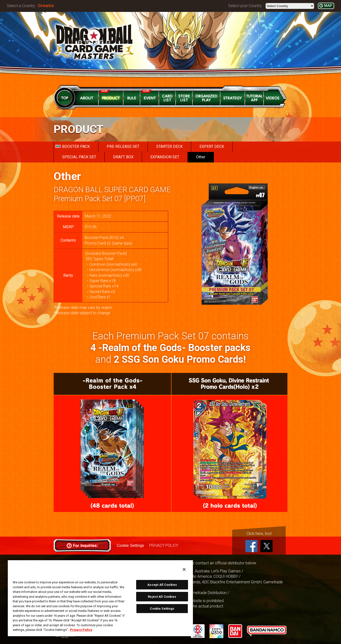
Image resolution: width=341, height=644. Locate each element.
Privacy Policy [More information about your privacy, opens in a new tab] (81, 630)
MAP (328, 6)
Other (201, 157)
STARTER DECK (169, 147)
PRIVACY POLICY (163, 545)
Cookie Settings (130, 545)
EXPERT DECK (212, 147)
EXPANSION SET (165, 157)
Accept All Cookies (162, 585)
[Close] (184, 569)
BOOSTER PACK (73, 147)
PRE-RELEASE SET (123, 147)
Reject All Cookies (162, 597)
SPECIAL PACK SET (79, 157)
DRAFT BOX (123, 157)
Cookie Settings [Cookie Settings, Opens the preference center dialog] (162, 609)
